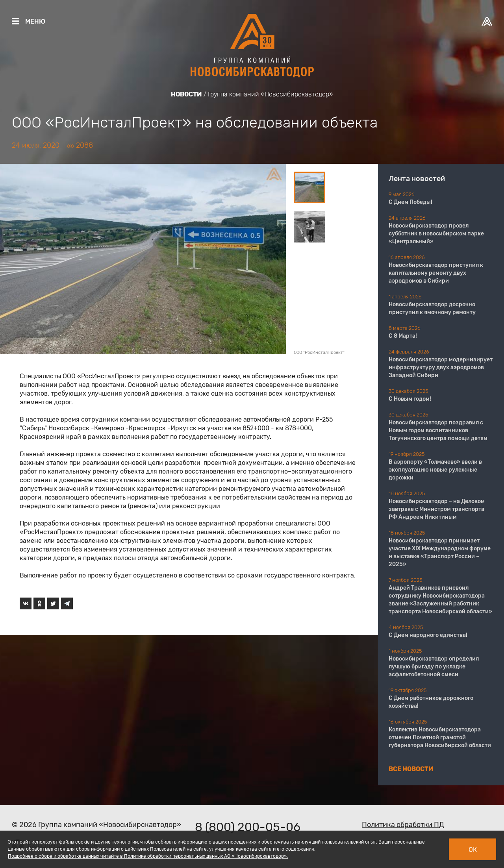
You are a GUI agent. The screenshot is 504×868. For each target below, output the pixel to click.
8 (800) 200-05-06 (248, 827)
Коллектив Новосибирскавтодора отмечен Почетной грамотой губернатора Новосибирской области (440, 738)
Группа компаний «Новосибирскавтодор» (271, 94)
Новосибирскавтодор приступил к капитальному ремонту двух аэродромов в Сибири (436, 273)
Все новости (411, 769)
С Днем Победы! (410, 202)
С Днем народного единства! (428, 635)
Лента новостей (417, 179)
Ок (473, 850)
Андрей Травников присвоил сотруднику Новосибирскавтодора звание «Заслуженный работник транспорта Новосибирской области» (440, 600)
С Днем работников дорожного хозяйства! (431, 702)
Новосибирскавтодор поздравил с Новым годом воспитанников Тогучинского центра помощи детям (438, 430)
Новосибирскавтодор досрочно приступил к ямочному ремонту (432, 308)
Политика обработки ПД (403, 825)
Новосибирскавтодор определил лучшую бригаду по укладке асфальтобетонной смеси (434, 667)
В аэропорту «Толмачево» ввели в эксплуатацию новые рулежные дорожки (435, 470)
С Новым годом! (410, 399)
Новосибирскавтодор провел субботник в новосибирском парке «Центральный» (436, 234)
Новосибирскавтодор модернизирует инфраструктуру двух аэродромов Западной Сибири (441, 367)
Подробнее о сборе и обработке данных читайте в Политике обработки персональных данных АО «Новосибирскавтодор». (148, 856)
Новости (186, 94)
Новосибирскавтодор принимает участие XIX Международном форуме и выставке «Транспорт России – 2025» (440, 552)
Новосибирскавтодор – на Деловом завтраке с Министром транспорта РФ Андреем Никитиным (437, 509)
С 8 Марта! (403, 336)
